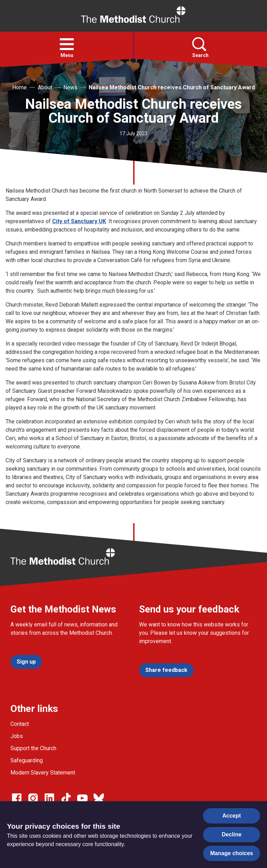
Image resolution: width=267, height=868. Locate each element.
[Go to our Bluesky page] (99, 798)
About (45, 87)
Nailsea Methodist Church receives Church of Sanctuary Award (172, 87)
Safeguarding (27, 760)
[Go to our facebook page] (17, 798)
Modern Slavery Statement (43, 773)
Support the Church (33, 748)
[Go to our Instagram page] (33, 798)
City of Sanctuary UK (79, 221)
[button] (67, 44)
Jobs (17, 736)
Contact (20, 724)
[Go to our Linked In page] (49, 798)
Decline (232, 834)
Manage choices (232, 853)
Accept (232, 816)
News (70, 87)
